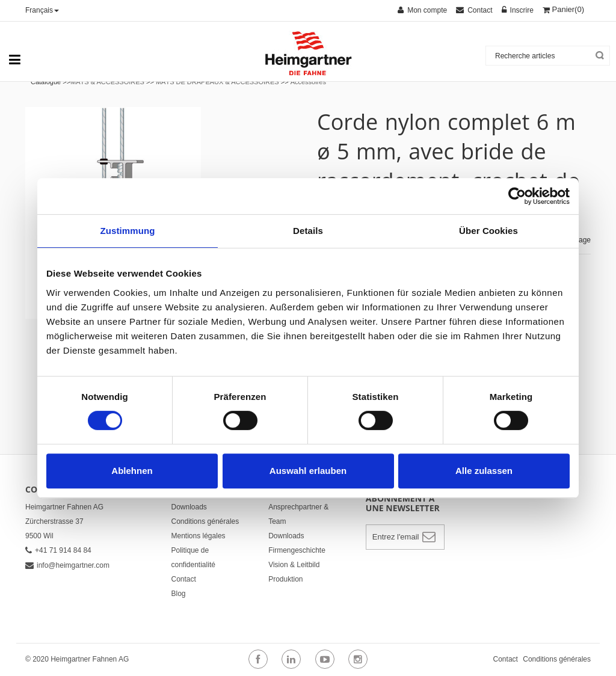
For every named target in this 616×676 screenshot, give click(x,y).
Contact (184, 579)
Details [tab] (308, 231)
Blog (179, 594)
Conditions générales (205, 521)
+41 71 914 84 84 (58, 550)
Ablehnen (132, 471)
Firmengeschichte (297, 550)
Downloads (189, 507)
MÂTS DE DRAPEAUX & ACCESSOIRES (217, 82)
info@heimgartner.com (67, 565)
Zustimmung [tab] (128, 231)
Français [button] (42, 10)
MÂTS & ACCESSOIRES (107, 82)
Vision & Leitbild (294, 565)
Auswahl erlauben (308, 471)
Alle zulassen (484, 471)
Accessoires (308, 82)
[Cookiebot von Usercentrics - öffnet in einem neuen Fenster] (517, 196)
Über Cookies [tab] (488, 231)
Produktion (285, 579)
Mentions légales (199, 536)
